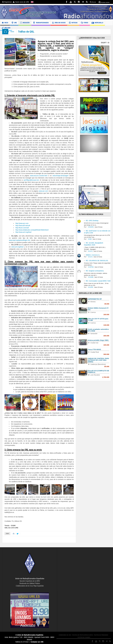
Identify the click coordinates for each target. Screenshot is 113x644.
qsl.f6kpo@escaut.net (31, 180)
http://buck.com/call (22, 228)
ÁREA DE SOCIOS (59, 23)
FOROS (85, 23)
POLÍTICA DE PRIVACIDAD (101, 635)
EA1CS (90, 251)
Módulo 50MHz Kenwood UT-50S (98, 309)
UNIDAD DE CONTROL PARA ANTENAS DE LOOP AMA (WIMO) (98, 360)
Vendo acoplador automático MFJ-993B (98, 330)
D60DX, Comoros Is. (93, 255)
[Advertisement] (96, 169)
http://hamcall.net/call (23, 226)
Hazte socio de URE (21, 2)
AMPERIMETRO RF (95, 299)
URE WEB (6, 28)
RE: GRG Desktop (92, 221)
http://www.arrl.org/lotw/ (24, 232)
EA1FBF (91, 287)
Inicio (12, 32)
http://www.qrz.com (22, 223)
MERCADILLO (97, 23)
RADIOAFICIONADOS (41, 23)
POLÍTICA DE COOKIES (84, 637)
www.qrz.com (43, 191)
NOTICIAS (73, 23)
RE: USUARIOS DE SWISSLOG (97, 261)
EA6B (90, 239)
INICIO (5, 23)
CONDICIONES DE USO (65, 635)
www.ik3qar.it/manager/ (61, 176)
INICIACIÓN (25, 23)
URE (14, 23)
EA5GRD (91, 227)
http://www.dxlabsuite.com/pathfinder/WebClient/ (32, 230)
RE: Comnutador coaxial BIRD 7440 (98, 281)
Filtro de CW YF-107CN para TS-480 (98, 320)
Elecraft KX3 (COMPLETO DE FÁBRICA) (98, 372)
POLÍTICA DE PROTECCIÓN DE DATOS (83, 635)
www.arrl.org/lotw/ (17, 247)
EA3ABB (91, 277)
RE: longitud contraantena (95, 271)
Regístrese (8, 2)
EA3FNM (91, 267)
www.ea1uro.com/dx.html (39, 176)
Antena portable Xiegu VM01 (98, 340)
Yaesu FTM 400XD (94, 349)
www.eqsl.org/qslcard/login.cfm (20, 240)
